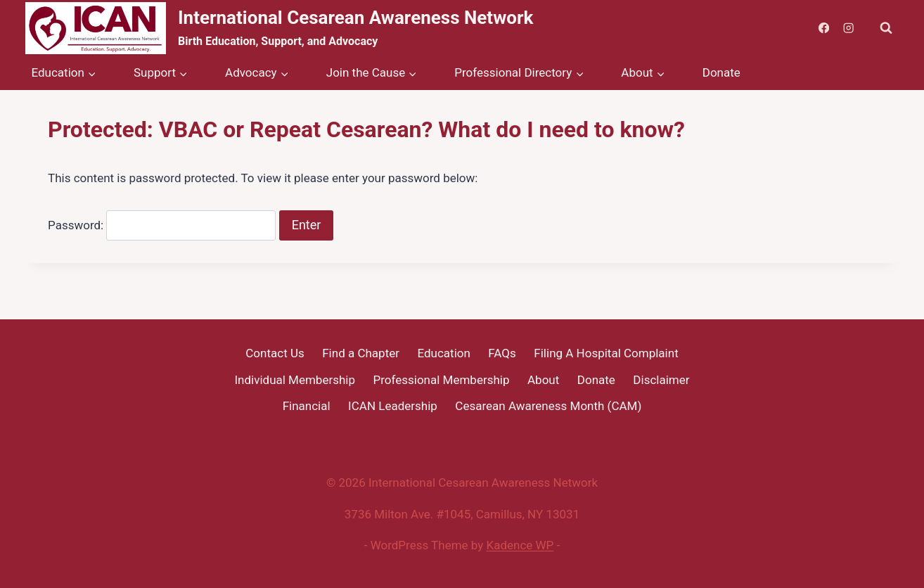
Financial (307, 406)
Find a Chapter (361, 353)
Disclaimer (661, 380)
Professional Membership (442, 380)
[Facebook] (824, 28)
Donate (721, 72)
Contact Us (275, 353)
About (543, 380)
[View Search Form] (886, 28)
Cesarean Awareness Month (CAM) (548, 406)
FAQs (502, 353)
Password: (162, 225)
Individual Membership (295, 380)
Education (443, 353)
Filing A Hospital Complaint (606, 353)
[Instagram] (848, 28)
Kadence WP (520, 545)
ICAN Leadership (393, 406)
